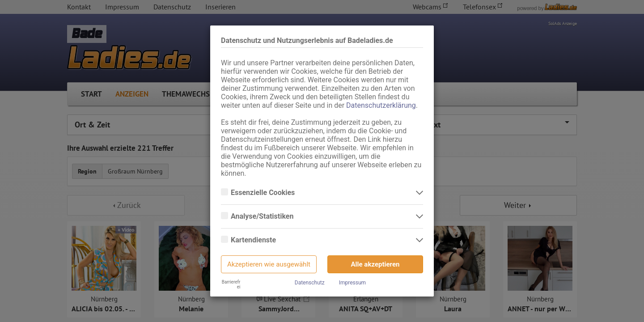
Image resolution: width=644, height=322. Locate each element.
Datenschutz (310, 283)
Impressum (352, 283)
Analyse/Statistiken (263, 216)
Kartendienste (254, 240)
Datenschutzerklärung (381, 105)
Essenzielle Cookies (264, 193)
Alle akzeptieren (375, 264)
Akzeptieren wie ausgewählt (269, 264)
